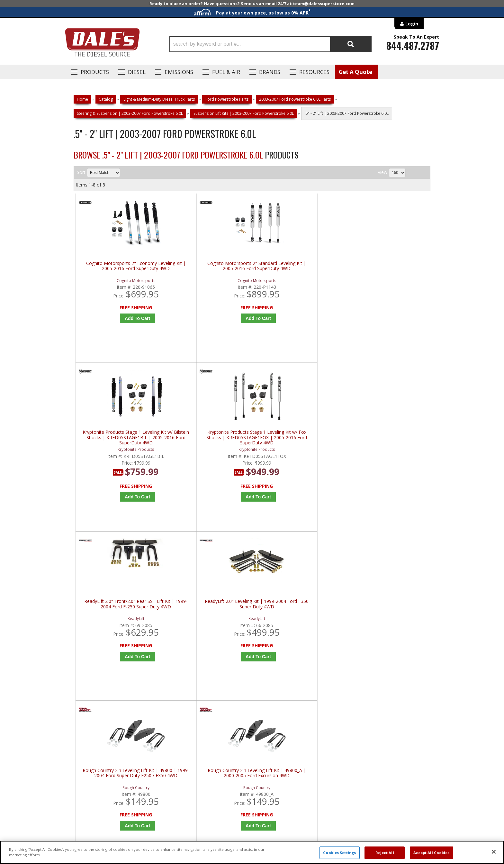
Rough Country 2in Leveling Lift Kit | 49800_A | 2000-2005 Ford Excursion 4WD (388, 442)
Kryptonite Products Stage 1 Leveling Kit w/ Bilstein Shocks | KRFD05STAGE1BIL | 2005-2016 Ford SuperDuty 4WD (299, 269)
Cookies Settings (339, 853)
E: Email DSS (85, 656)
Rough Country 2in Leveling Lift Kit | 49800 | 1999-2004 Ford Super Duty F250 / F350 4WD (298, 442)
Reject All (385, 853)
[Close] (494, 852)
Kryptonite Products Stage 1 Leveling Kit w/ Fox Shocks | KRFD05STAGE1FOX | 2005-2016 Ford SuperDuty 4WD (388, 269)
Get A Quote (355, 72)
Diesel (137, 72)
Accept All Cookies (432, 853)
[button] (270, 44)
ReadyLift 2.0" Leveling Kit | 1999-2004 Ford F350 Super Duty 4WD (209, 440)
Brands (270, 72)
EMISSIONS (179, 72)
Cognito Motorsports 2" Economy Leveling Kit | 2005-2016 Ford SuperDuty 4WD (120, 269)
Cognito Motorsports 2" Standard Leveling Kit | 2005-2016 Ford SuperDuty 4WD (209, 269)
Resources (314, 72)
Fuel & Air (226, 72)
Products (95, 72)
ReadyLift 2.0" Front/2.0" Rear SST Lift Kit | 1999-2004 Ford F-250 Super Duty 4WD (120, 442)
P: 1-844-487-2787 (94, 637)
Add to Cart (122, 318)
